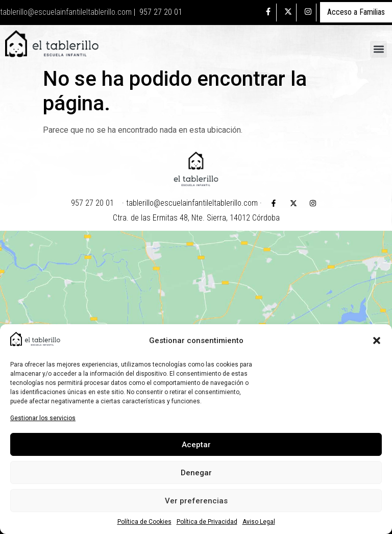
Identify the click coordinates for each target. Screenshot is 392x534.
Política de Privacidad (207, 522)
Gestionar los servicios (43, 418)
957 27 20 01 (161, 12)
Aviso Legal (259, 522)
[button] (377, 341)
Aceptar (196, 445)
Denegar (196, 473)
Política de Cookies (144, 522)
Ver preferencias (196, 501)
